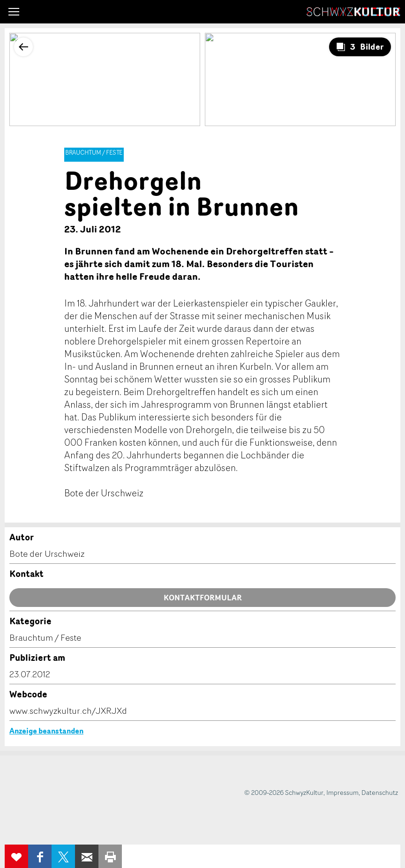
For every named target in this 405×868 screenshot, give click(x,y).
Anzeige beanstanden (46, 731)
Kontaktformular (203, 598)
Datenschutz (380, 792)
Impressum (342, 792)
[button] (14, 12)
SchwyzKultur (353, 12)
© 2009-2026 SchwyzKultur (284, 792)
